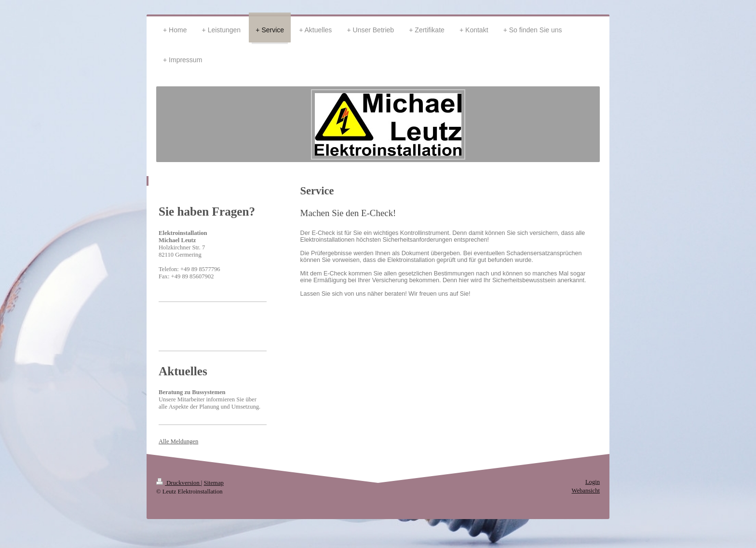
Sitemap (214, 483)
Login (593, 482)
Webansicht (586, 491)
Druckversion (179, 483)
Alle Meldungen (178, 441)
